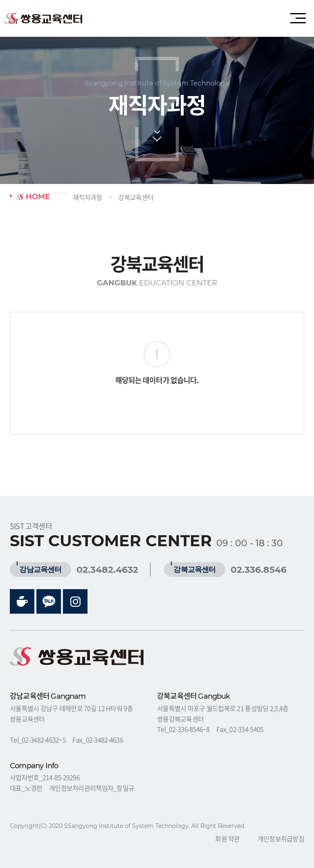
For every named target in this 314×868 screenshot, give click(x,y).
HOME (33, 197)
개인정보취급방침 (281, 839)
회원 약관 (227, 839)
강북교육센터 (136, 197)
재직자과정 (87, 197)
